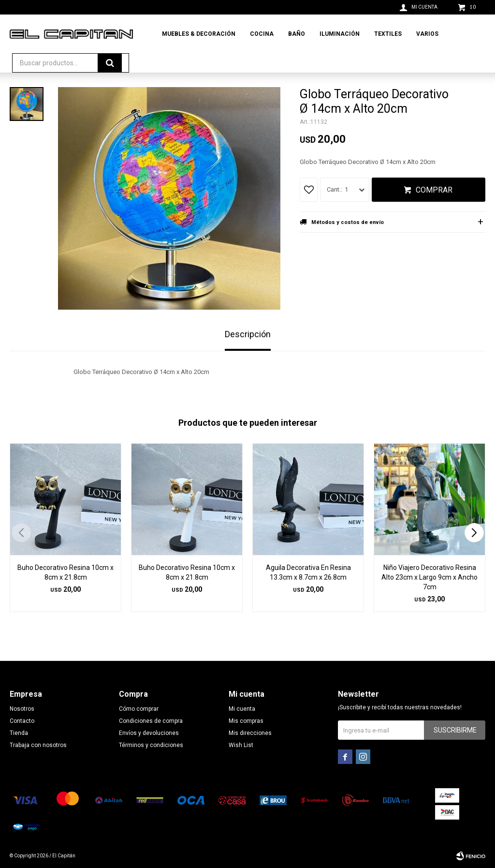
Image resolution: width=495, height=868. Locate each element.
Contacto (22, 721)
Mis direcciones (250, 733)
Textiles (388, 34)
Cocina (262, 34)
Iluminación (340, 34)
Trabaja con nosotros (38, 745)
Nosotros (22, 709)
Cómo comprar (139, 709)
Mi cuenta (242, 709)
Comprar (434, 190)
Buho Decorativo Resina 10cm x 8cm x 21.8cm (66, 572)
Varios (427, 34)
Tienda (19, 733)
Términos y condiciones (151, 745)
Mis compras (246, 721)
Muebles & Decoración (199, 34)
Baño (297, 34)
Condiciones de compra (151, 721)
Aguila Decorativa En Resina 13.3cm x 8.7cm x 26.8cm (308, 572)
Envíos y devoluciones (149, 733)
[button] (474, 533)
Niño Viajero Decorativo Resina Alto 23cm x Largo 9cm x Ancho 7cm (429, 577)
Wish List (241, 745)
